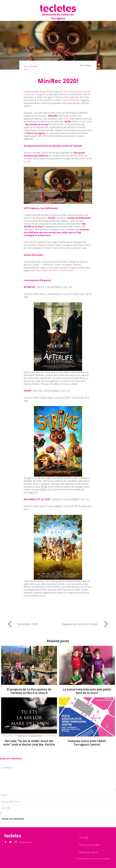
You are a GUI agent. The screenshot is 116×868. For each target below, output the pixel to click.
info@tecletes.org (25, 842)
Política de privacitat (89, 845)
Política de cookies (88, 852)
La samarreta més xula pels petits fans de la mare (87, 691)
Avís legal (84, 838)
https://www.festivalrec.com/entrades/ (55, 270)
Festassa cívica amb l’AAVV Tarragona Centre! (87, 743)
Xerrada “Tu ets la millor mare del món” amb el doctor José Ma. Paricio (29, 743)
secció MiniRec (73, 100)
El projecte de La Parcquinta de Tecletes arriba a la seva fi (29, 691)
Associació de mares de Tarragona (58, 16)
